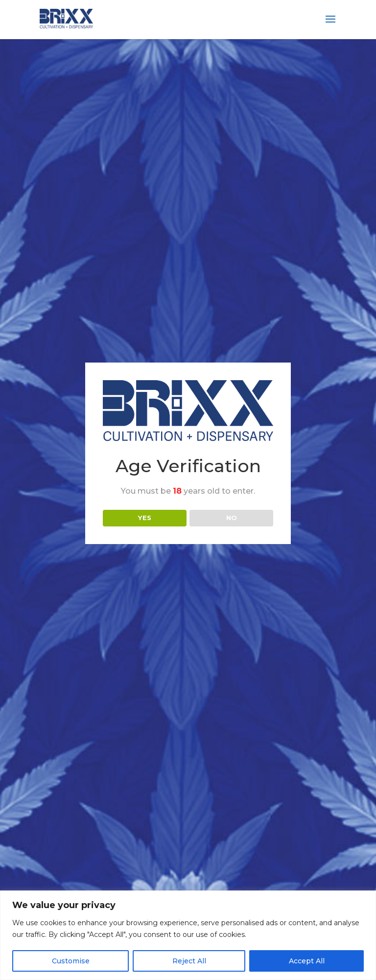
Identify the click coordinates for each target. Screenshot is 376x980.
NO (232, 518)
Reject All (189, 961)
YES (145, 518)
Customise (71, 961)
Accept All (307, 961)
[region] (188, 935)
